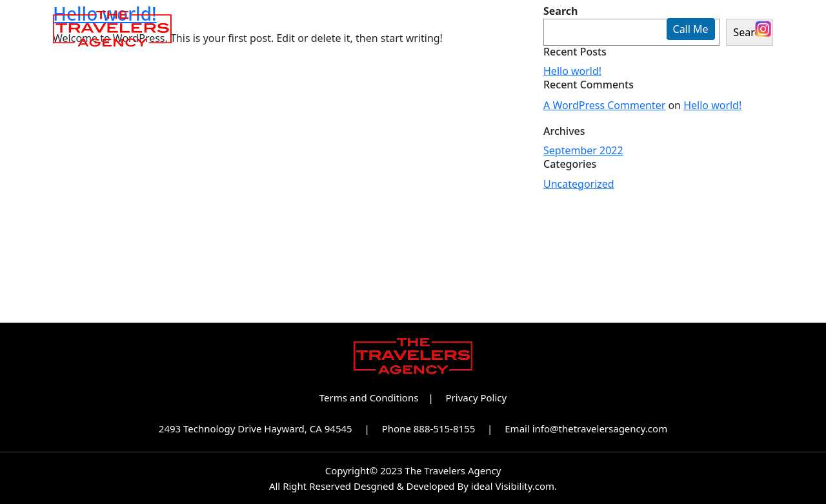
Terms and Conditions (369, 398)
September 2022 (583, 150)
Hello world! (572, 71)
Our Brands (391, 29)
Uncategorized (579, 184)
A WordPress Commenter (604, 105)
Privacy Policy (477, 398)
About (307, 29)
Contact (588, 29)
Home (241, 29)
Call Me (691, 29)
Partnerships (495, 29)
